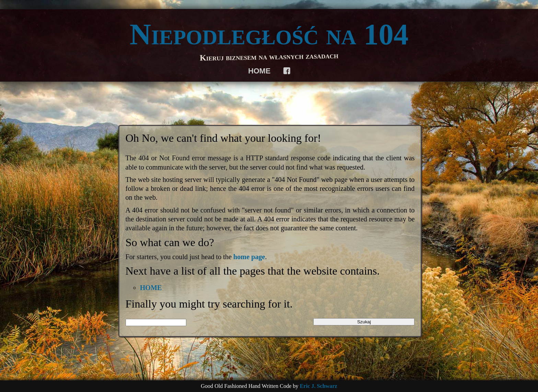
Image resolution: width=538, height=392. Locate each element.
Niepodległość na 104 (269, 34)
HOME (259, 71)
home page (249, 257)
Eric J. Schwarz (319, 386)
